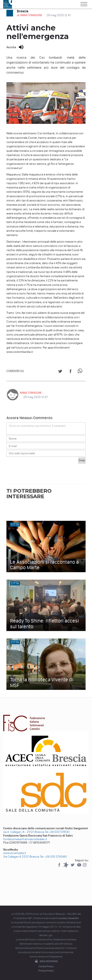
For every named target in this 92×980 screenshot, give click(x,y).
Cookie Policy (46, 966)
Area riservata (46, 961)
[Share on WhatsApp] (81, 372)
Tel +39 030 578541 (57, 832)
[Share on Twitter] (60, 372)
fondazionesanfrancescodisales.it (25, 839)
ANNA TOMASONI (31, 393)
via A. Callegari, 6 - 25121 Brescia (24, 832)
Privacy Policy (46, 971)
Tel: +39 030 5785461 (53, 857)
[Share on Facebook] (70, 372)
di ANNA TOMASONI (30, 15)
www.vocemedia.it (15, 853)
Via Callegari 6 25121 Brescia (21, 857)
